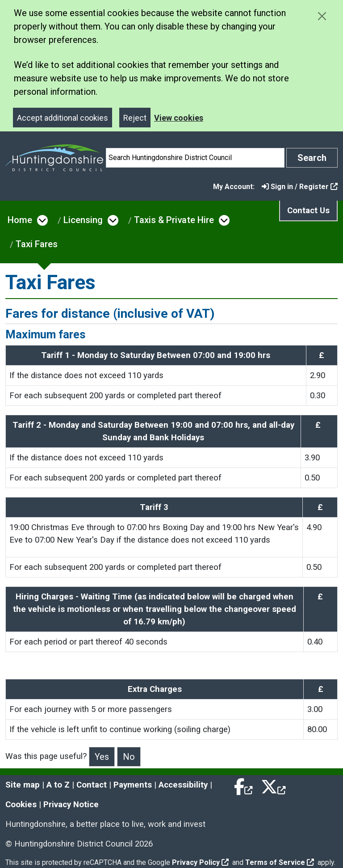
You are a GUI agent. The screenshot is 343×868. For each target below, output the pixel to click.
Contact (92, 785)
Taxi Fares (37, 244)
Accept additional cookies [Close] (63, 118)
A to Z (58, 785)
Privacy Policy (200, 862)
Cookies (21, 805)
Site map (23, 785)
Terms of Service (280, 862)
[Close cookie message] (322, 16)
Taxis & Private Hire (174, 220)
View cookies (179, 118)
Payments (133, 785)
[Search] (195, 158)
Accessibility (183, 785)
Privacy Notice (71, 805)
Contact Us (308, 211)
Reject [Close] (135, 118)
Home (20, 220)
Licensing (83, 220)
